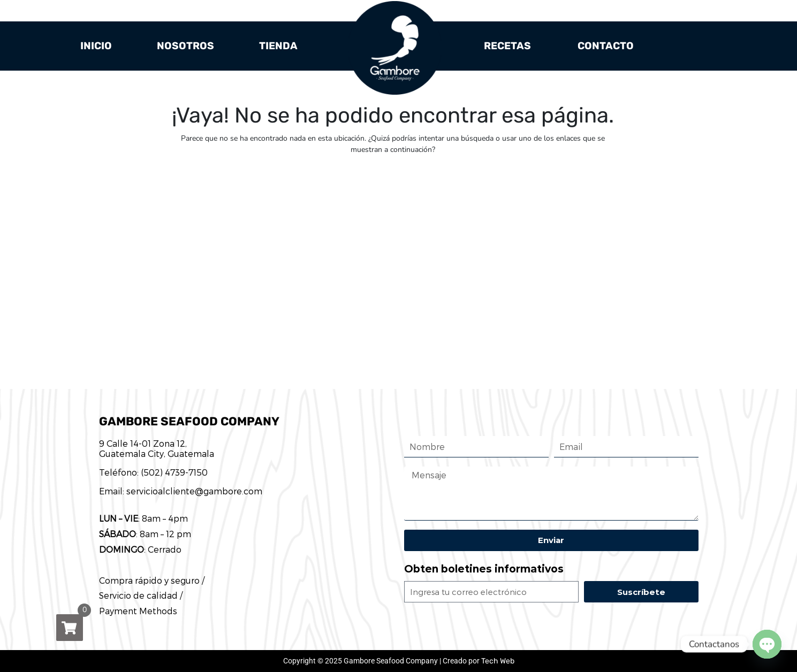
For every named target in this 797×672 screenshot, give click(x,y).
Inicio (96, 46)
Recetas (507, 46)
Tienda (278, 46)
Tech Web (498, 661)
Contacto (606, 46)
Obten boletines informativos (484, 569)
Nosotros (185, 46)
